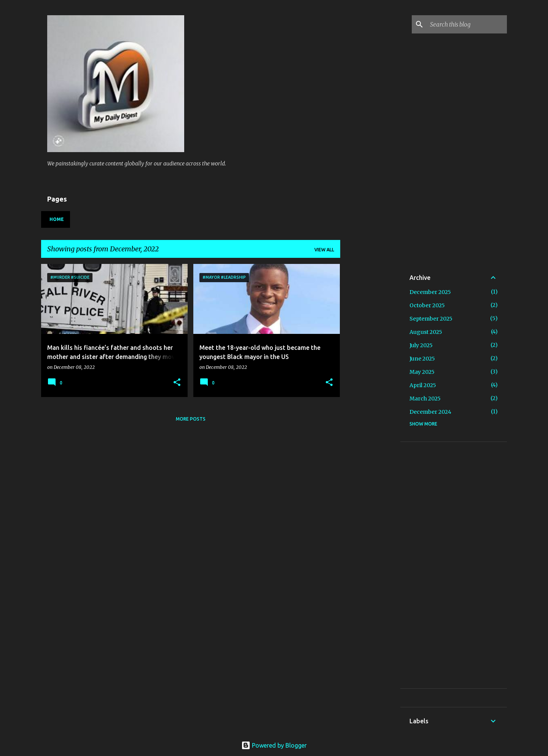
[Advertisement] (393, 311)
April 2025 (423, 385)
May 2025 (422, 372)
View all (324, 250)
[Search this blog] (467, 24)
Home (57, 219)
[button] (177, 383)
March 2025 (425, 399)
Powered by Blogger (274, 745)
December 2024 (430, 412)
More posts (191, 419)
